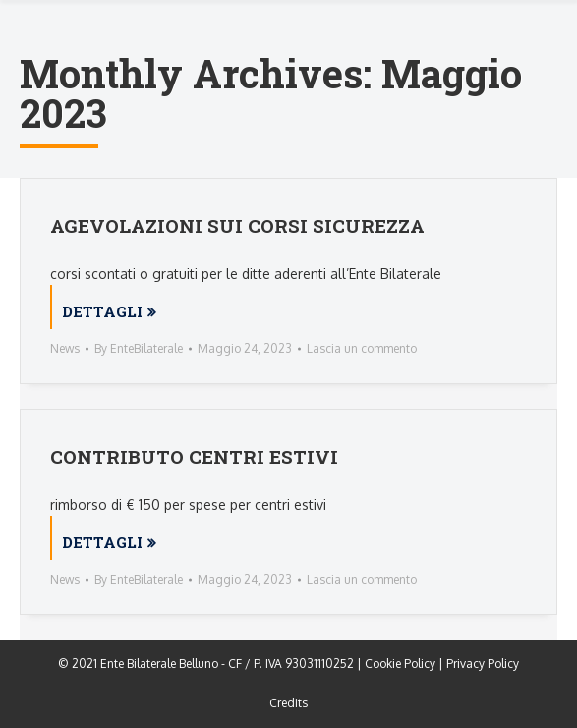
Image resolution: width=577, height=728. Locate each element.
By (139, 348)
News (65, 348)
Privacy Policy (483, 664)
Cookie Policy (400, 664)
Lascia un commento (362, 348)
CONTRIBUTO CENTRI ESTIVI (194, 456)
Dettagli (102, 311)
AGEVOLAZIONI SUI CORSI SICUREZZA (237, 225)
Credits (288, 703)
